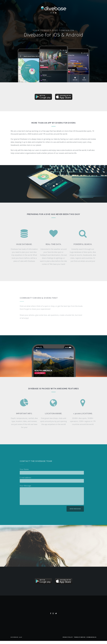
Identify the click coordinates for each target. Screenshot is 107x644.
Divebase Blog (91, 640)
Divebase (15, 640)
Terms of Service (80, 640)
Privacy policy (68, 640)
